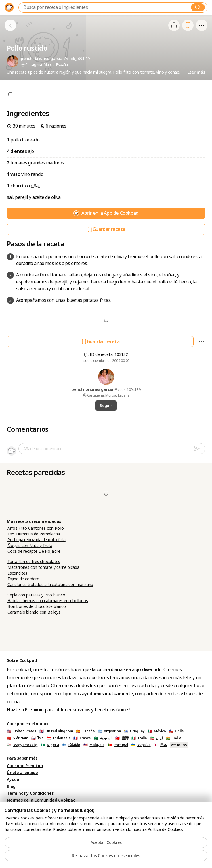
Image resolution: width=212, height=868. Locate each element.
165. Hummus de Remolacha (34, 534)
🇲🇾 (94, 745)
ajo (31, 151)
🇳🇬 (50, 745)
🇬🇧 (56, 731)
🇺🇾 (134, 731)
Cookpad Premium (25, 766)
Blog (11, 786)
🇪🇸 (85, 731)
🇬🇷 (71, 745)
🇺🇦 (141, 745)
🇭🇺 (22, 745)
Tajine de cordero (23, 579)
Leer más (196, 72)
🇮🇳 (174, 738)
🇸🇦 (103, 738)
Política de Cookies (165, 829)
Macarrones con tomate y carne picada (43, 567)
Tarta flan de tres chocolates (34, 562)
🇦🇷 (109, 731)
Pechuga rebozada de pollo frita (37, 540)
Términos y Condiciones (30, 793)
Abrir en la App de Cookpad (106, 213)
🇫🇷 (82, 738)
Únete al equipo (22, 773)
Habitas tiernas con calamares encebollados (48, 601)
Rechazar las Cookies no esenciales (106, 856)
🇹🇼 (122, 738)
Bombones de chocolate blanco (37, 606)
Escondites (17, 573)
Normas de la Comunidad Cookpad (41, 800)
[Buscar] (198, 7)
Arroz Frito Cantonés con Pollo (36, 528)
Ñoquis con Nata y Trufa (30, 546)
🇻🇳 (18, 738)
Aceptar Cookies (106, 842)
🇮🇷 (156, 738)
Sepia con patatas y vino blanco (36, 595)
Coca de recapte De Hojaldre (34, 551)
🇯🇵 (160, 745)
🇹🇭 (37, 738)
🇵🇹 (118, 745)
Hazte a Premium (25, 710)
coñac (35, 186)
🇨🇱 (177, 731)
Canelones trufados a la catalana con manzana (50, 585)
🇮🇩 (59, 738)
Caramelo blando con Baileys (34, 612)
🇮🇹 (139, 738)
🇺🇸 (22, 731)
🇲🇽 (157, 731)
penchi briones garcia (93, 389)
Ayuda (13, 779)
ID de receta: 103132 (106, 354)
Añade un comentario (43, 449)
